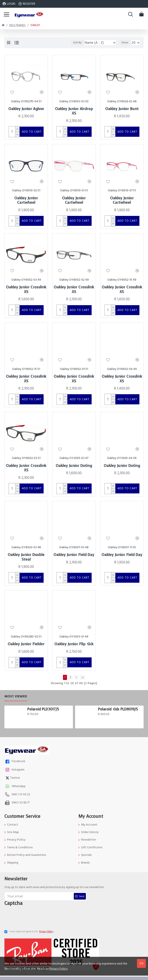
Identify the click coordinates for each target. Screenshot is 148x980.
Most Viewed (16, 673)
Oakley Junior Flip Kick (74, 624)
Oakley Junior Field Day (74, 538)
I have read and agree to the (29, 910)
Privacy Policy (58, 969)
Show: (125, 43)
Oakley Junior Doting (74, 453)
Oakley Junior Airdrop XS (74, 111)
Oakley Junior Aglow (26, 109)
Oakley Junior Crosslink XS (26, 283)
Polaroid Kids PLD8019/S (118, 686)
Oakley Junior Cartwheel (26, 197)
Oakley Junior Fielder (26, 624)
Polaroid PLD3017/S (43, 686)
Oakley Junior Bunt (122, 109)
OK (142, 963)
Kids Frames (17, 25)
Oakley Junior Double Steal (26, 541)
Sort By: (75, 43)
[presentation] (39, 894)
